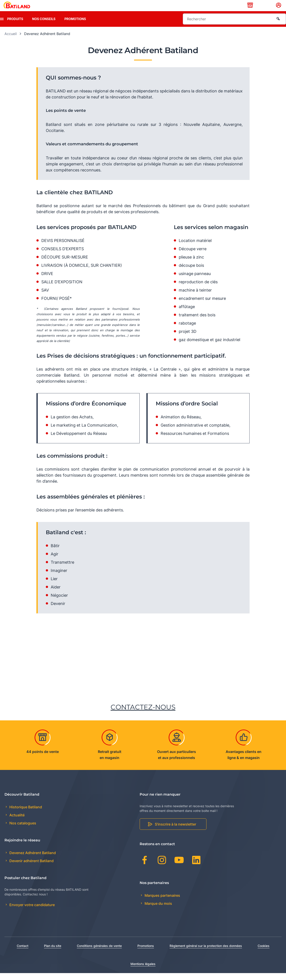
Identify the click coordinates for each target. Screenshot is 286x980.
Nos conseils (44, 26)
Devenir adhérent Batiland (31, 868)
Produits (15, 26)
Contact (23, 953)
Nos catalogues (22, 830)
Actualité (17, 822)
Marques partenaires (162, 902)
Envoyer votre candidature (32, 912)
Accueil (11, 41)
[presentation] (2, 26)
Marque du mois (158, 910)
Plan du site (53, 953)
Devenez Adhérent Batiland (32, 860)
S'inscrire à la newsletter (176, 831)
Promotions (75, 26)
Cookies (264, 953)
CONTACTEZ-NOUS (143, 714)
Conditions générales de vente (99, 953)
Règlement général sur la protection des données (206, 953)
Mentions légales (143, 971)
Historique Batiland (25, 814)
